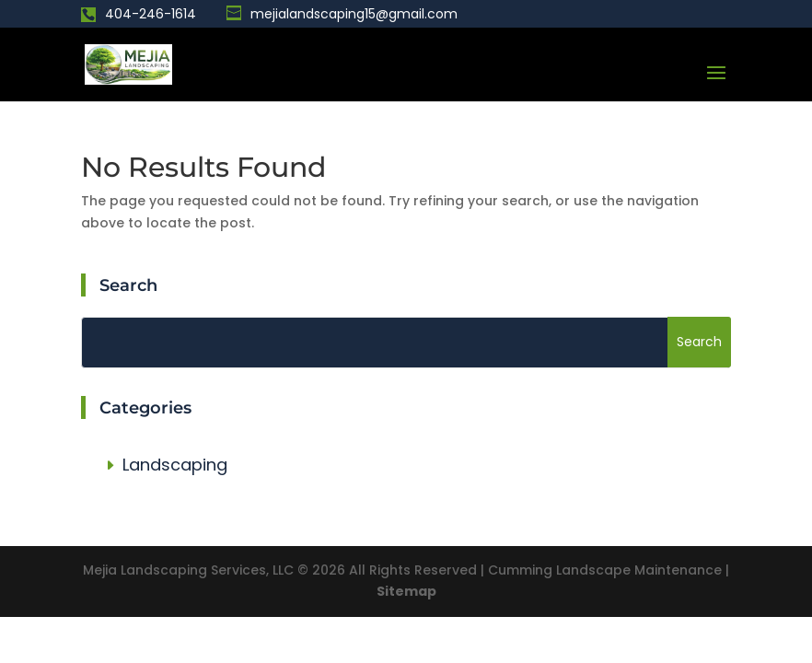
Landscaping (175, 465)
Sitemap (406, 591)
